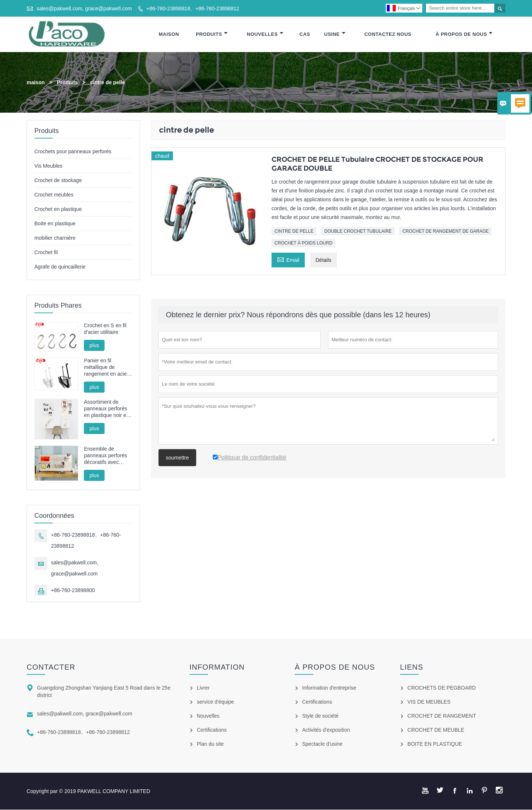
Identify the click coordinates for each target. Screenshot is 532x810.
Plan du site (210, 744)
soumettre (177, 458)
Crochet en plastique (58, 209)
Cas (305, 34)
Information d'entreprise (329, 688)
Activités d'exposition (326, 730)
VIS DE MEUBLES (429, 702)
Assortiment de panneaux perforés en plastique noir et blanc (106, 409)
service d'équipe (216, 702)
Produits (212, 34)
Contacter (51, 667)
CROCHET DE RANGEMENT (442, 716)
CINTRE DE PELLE (294, 231)
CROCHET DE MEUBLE (436, 730)
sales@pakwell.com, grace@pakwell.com (84, 8)
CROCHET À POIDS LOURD (303, 243)
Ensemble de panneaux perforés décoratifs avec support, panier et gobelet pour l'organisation (105, 456)
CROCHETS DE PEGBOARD (442, 688)
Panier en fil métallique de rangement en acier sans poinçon (106, 368)
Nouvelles (265, 34)
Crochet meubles (54, 195)
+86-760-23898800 (73, 591)
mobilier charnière (55, 238)
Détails (323, 260)
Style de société (320, 716)
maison (36, 82)
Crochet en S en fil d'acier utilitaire (105, 329)
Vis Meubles (48, 166)
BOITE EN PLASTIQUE (435, 744)
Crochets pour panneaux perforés (73, 151)
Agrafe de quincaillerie (60, 267)
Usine (335, 34)
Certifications (212, 730)
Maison (169, 34)
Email (288, 259)
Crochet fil (46, 252)
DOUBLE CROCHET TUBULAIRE (358, 231)
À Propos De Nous (464, 34)
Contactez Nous (388, 34)
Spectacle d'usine (322, 744)
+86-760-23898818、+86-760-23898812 (193, 8)
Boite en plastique (55, 223)
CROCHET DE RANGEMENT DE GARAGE (446, 231)
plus (94, 345)
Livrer (203, 688)
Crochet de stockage (58, 180)
